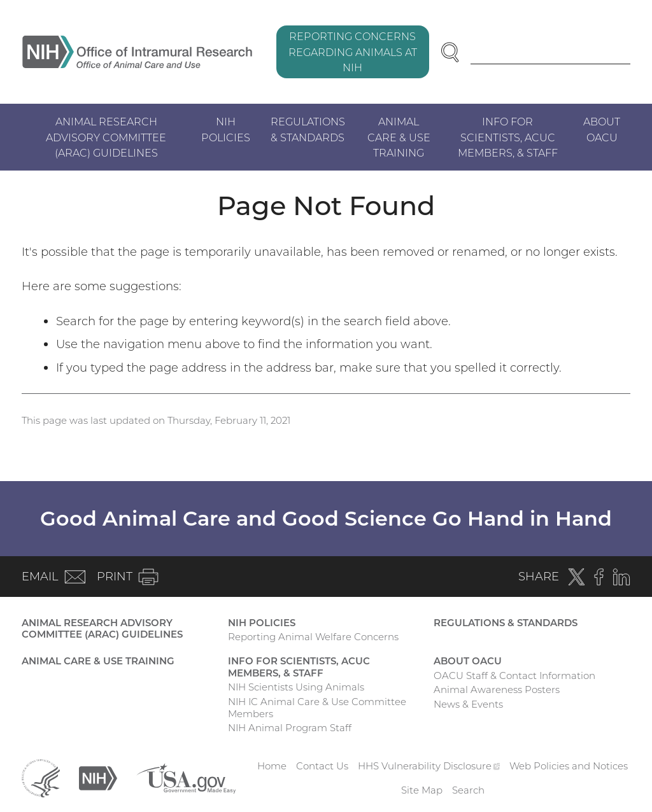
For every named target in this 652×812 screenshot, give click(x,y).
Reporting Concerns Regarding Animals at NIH (353, 52)
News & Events (468, 704)
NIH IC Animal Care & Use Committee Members (317, 708)
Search (468, 790)
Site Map (422, 790)
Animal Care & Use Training (399, 137)
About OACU (602, 129)
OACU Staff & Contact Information (514, 675)
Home (272, 766)
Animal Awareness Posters (497, 689)
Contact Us (322, 766)
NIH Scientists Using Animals (296, 687)
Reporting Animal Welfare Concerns (313, 637)
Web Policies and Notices (569, 766)
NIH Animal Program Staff (290, 728)
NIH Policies (226, 129)
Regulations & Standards (308, 129)
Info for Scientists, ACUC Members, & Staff (508, 137)
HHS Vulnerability (429, 766)
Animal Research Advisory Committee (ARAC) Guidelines (106, 137)
